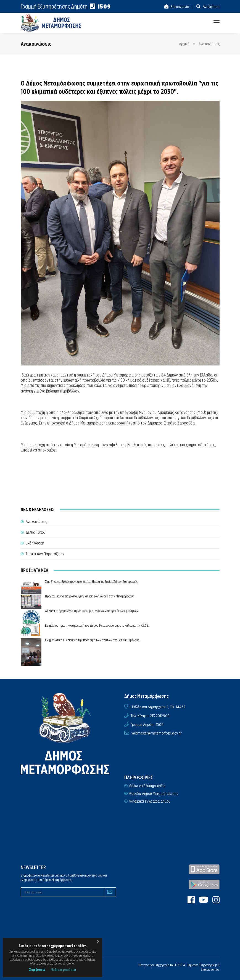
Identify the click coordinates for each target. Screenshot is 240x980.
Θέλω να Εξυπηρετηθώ (147, 786)
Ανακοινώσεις (209, 44)
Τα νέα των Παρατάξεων (45, 554)
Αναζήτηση (211, 7)
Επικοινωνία (180, 7)
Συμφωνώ (37, 970)
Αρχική (184, 44)
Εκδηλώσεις (35, 543)
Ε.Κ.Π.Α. (180, 965)
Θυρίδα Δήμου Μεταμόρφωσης (154, 794)
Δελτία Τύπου (36, 532)
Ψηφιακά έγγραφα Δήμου (150, 801)
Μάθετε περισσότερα (63, 970)
